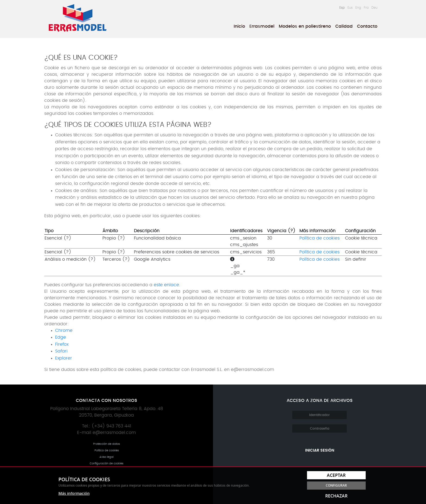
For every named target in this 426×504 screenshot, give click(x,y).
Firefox (62, 344)
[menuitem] (239, 26)
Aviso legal (106, 457)
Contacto (367, 26)
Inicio (239, 26)
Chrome (64, 330)
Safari (61, 351)
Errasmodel (262, 26)
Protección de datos (106, 444)
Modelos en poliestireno (305, 26)
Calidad (344, 26)
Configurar (336, 485)
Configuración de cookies (106, 464)
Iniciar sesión (320, 451)
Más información (74, 493)
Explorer (64, 358)
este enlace (166, 285)
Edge (61, 337)
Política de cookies (319, 238)
